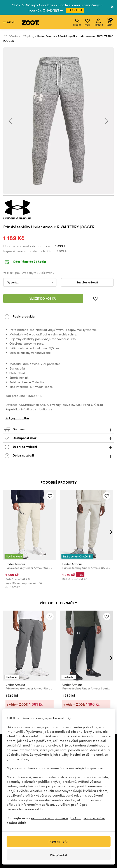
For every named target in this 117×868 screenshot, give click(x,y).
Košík (110, 22)
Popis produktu (58, 317)
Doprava (58, 430)
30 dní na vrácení (58, 447)
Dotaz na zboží (58, 456)
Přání (87, 22)
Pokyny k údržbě (17, 418)
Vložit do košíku (43, 298)
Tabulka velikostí (87, 282)
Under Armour (15, 564)
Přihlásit (98, 22)
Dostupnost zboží (58, 438)
